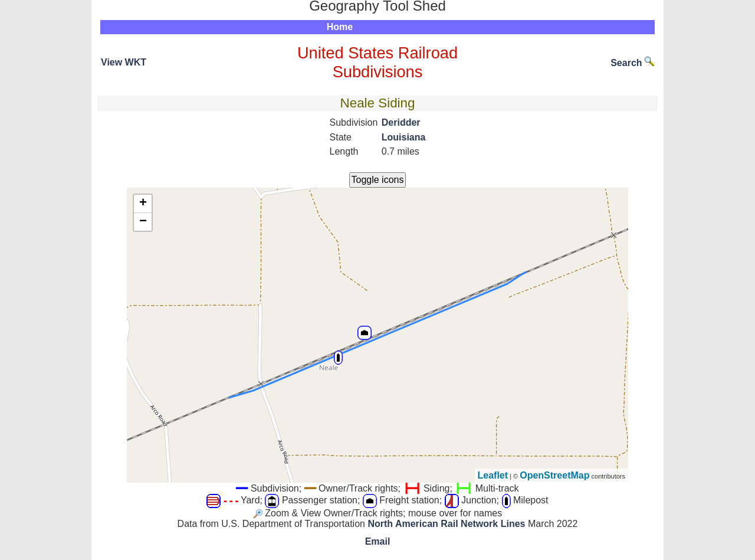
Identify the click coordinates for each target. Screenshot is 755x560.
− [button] (143, 222)
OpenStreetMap (554, 475)
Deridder (401, 122)
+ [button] (143, 204)
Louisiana (404, 137)
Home (340, 27)
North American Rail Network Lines (446, 524)
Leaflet (493, 475)
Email (378, 541)
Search (632, 63)
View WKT (124, 62)
